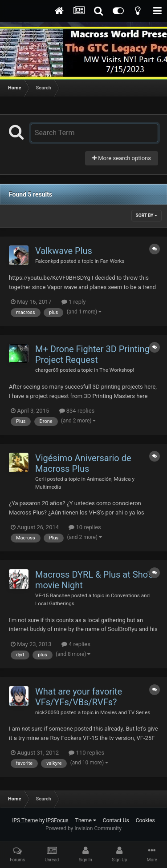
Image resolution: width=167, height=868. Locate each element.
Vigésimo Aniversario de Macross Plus (83, 463)
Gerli (41, 479)
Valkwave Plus (64, 251)
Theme (86, 820)
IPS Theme (25, 820)
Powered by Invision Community (83, 828)
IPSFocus (57, 820)
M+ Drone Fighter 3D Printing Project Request (92, 354)
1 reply (74, 302)
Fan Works (112, 261)
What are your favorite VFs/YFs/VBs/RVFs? (79, 697)
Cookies (145, 820)
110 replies (86, 753)
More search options (122, 158)
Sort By (147, 215)
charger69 (47, 370)
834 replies (77, 411)
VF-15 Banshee (53, 595)
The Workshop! (117, 370)
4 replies (76, 644)
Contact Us (116, 820)
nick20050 (47, 712)
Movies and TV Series (125, 712)
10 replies (85, 527)
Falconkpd (47, 261)
